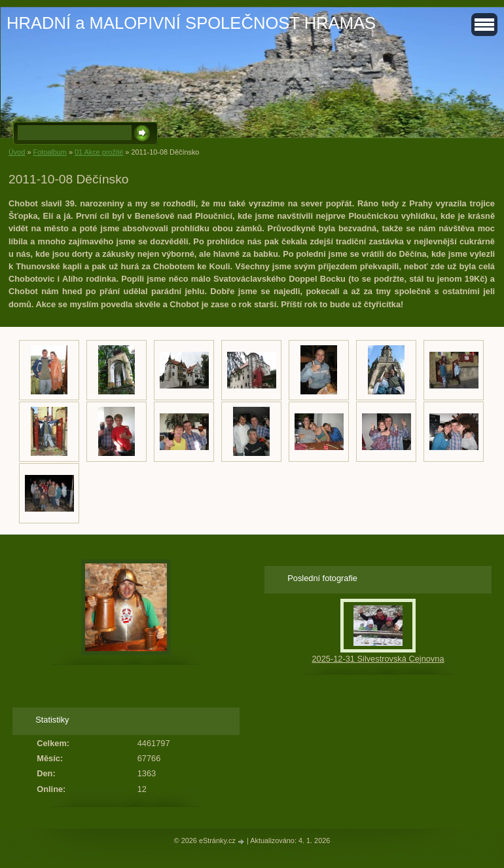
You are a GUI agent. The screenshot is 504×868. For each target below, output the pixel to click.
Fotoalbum (49, 152)
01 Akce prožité (99, 152)
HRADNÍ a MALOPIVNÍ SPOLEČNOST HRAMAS (191, 23)
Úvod (17, 152)
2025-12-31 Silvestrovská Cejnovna (378, 659)
